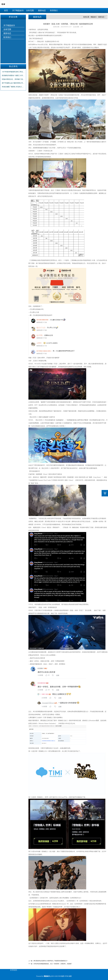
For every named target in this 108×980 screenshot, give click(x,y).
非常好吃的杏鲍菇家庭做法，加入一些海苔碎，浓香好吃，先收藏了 (53, 964)
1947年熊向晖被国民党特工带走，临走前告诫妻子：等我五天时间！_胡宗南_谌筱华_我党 (13, 72)
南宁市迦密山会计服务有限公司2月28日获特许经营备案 (13, 83)
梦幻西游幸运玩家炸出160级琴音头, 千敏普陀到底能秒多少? (51, 961)
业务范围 (30, 10)
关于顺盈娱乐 (18, 10)
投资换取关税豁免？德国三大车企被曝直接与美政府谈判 (13, 76)
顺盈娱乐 (94, 17)
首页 (6, 10)
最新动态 (42, 10)
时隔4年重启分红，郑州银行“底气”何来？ (13, 79)
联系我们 (54, 10)
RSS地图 (61, 976)
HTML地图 (68, 976)
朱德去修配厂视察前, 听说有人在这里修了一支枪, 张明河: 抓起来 (13, 87)
